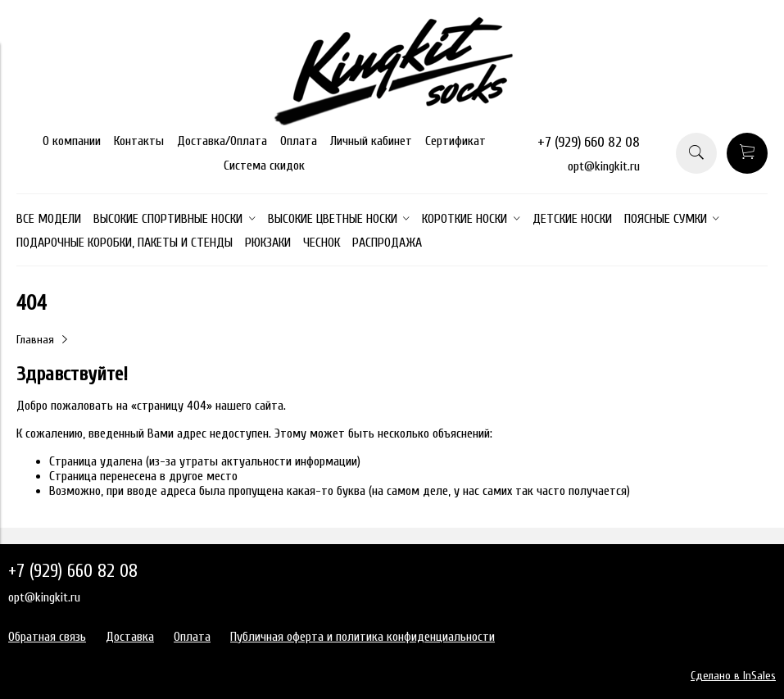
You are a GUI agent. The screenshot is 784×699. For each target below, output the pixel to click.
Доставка (130, 637)
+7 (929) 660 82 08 (589, 142)
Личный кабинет (371, 141)
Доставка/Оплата (222, 141)
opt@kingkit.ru (604, 166)
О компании (72, 141)
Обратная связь (47, 637)
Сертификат (455, 141)
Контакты (139, 141)
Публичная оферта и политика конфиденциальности (363, 637)
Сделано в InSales (733, 676)
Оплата (299, 141)
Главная (35, 340)
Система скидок (264, 166)
